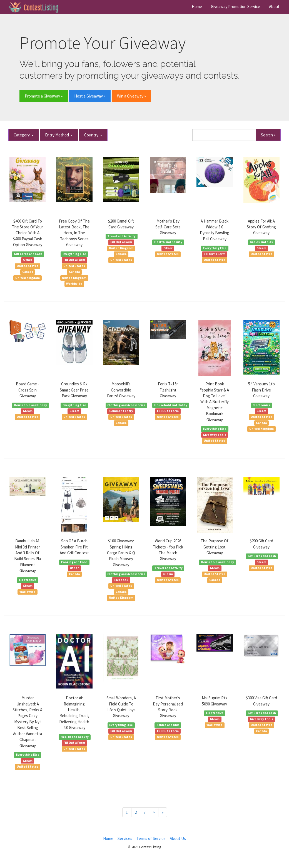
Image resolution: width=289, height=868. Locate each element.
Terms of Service (151, 838)
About (274, 7)
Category (24, 135)
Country (93, 135)
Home (197, 7)
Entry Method (59, 135)
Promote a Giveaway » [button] (44, 96)
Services (125, 838)
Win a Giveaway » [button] (131, 96)
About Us (178, 838)
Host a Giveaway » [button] (90, 96)
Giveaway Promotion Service (236, 7)
